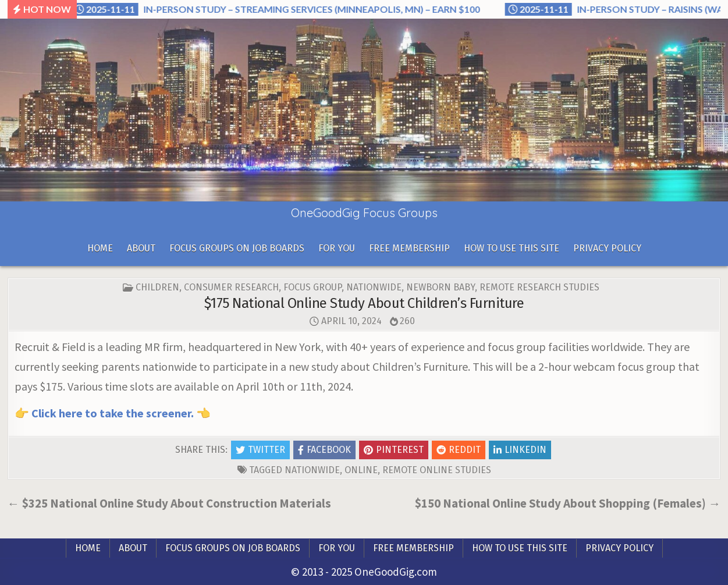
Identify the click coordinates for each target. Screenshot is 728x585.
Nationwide (374, 287)
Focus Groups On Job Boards (237, 248)
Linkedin (520, 450)
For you (337, 248)
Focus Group (312, 287)
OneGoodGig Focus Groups (364, 213)
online (361, 470)
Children (157, 287)
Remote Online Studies (437, 470)
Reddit (459, 450)
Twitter (260, 450)
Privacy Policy (607, 248)
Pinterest (394, 450)
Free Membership (409, 248)
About (141, 248)
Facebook (324, 450)
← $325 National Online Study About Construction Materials (169, 503)
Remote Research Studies (539, 287)
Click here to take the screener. (113, 413)
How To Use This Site (512, 248)
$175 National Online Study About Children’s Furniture (364, 303)
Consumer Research (231, 287)
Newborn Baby (441, 287)
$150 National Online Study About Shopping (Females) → (568, 503)
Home (100, 248)
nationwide (312, 470)
